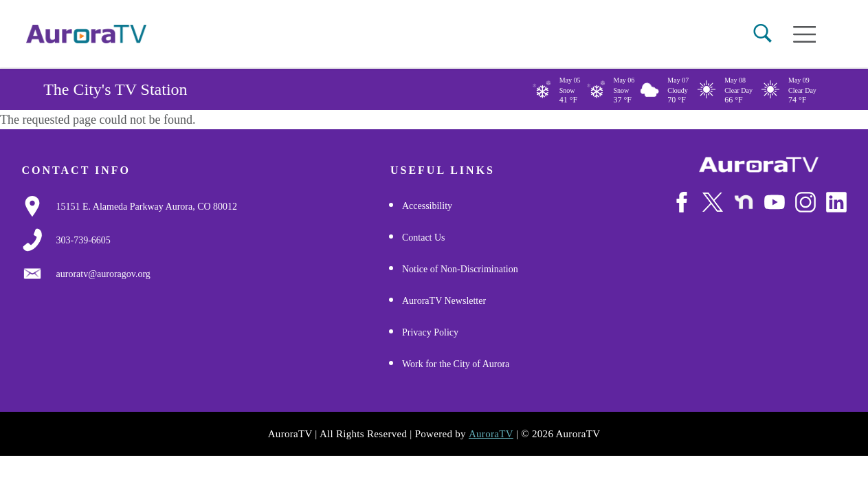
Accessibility (427, 207)
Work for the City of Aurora (456, 365)
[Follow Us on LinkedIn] (836, 202)
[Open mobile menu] (804, 34)
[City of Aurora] (759, 165)
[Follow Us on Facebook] (682, 202)
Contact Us (424, 238)
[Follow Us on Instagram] (805, 202)
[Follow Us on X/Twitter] (713, 202)
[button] (763, 33)
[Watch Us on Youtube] (775, 202)
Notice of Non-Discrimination (460, 270)
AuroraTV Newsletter (444, 301)
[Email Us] (103, 274)
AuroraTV (491, 434)
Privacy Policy (430, 333)
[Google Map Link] (147, 207)
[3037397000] (84, 241)
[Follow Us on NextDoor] (744, 202)
